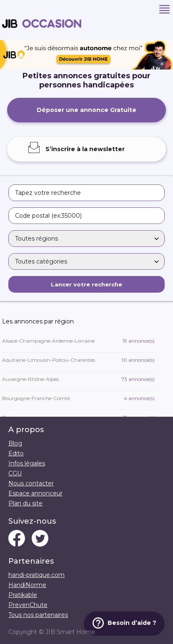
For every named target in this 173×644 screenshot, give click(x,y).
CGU (15, 473)
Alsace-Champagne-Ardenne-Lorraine (78, 341)
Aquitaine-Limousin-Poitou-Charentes (78, 360)
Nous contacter (31, 483)
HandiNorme (27, 585)
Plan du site (25, 503)
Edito (16, 453)
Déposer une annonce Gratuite (86, 110)
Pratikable (23, 595)
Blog (15, 443)
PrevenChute (28, 605)
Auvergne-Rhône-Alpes (78, 379)
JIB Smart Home (70, 632)
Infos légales (27, 463)
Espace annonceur (35, 493)
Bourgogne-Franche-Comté (78, 398)
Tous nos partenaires (38, 615)
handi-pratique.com (36, 575)
